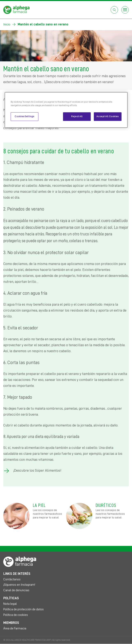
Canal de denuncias (16, 590)
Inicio (7, 24)
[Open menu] (125, 10)
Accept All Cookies (107, 116)
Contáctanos (12, 579)
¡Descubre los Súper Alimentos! (37, 470)
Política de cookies (16, 615)
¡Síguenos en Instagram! (19, 585)
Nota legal (10, 604)
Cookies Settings (24, 116)
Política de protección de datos (24, 609)
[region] (66, 110)
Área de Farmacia (15, 628)
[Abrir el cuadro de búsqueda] (114, 10)
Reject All (77, 116)
